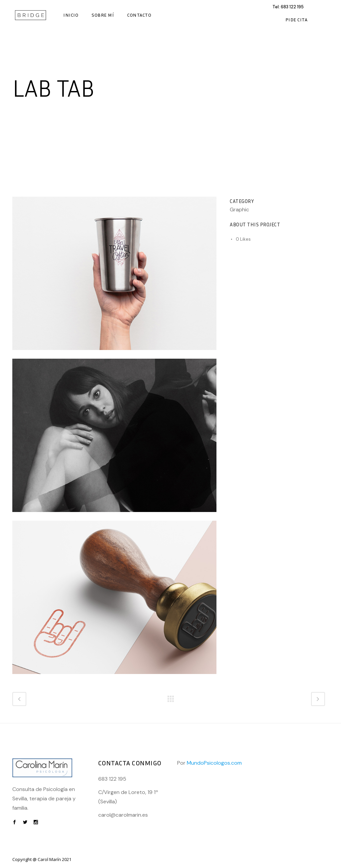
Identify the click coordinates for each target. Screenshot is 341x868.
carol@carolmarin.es (123, 815)
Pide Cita (297, 19)
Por (209, 763)
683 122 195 (292, 7)
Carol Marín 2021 (54, 859)
